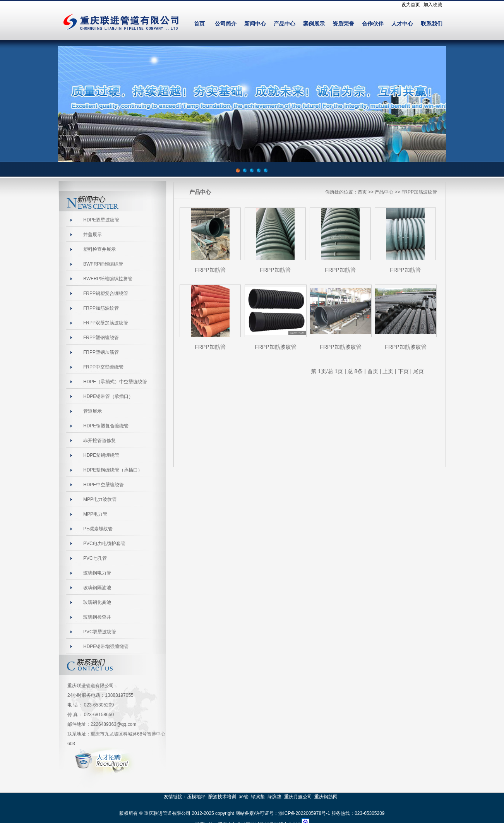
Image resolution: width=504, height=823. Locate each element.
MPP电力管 (95, 514)
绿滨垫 (258, 797)
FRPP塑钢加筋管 (101, 352)
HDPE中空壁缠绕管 (104, 485)
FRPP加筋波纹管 (101, 308)
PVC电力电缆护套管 (104, 544)
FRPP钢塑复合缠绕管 (106, 293)
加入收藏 (433, 5)
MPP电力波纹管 (100, 499)
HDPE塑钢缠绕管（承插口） (113, 470)
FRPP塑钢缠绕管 (101, 338)
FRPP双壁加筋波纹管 (106, 323)
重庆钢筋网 (326, 797)
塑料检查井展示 (99, 249)
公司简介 (226, 24)
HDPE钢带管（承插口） (108, 396)
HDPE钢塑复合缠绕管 (106, 426)
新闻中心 (255, 24)
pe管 (243, 797)
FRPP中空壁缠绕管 (103, 367)
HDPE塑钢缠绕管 (101, 455)
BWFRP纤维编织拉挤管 (108, 279)
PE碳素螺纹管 (98, 529)
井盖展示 (93, 235)
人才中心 (402, 24)
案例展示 (314, 24)
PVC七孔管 (95, 558)
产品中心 (285, 24)
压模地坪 (196, 797)
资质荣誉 (343, 24)
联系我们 (432, 24)
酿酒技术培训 (222, 797)
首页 (199, 24)
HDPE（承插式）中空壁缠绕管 (115, 382)
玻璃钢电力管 (97, 573)
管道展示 (93, 411)
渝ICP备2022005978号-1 (304, 813)
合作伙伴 (373, 24)
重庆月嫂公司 (298, 797)
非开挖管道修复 (99, 441)
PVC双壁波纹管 (100, 632)
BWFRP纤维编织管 (103, 264)
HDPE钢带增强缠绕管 (106, 646)
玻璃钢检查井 (97, 617)
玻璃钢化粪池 (97, 602)
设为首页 (411, 5)
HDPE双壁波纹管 (101, 220)
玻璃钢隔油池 (97, 588)
